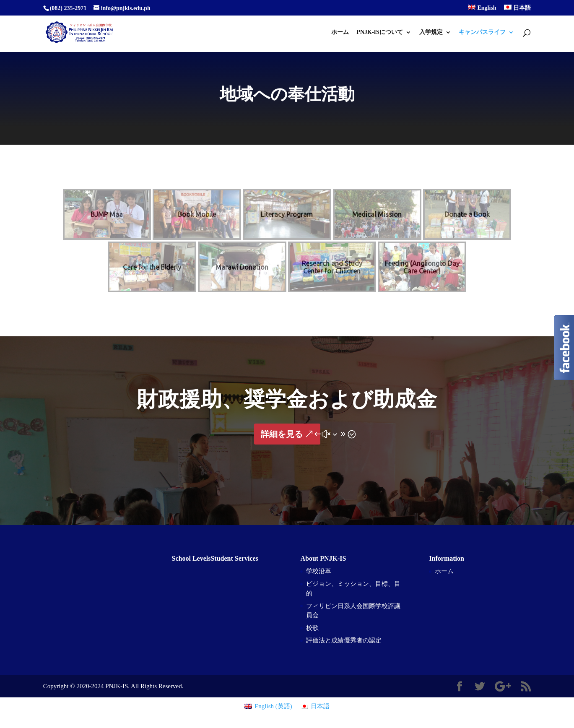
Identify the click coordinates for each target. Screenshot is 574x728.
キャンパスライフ (482, 32)
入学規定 (431, 32)
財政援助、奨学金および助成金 (287, 399)
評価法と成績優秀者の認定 (344, 640)
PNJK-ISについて (379, 32)
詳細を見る (282, 434)
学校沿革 (319, 571)
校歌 (312, 628)
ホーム (340, 32)
